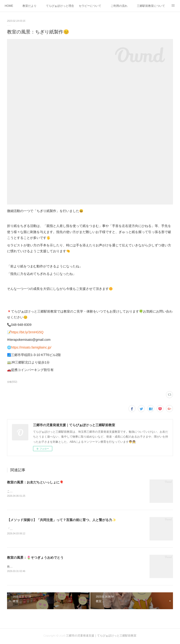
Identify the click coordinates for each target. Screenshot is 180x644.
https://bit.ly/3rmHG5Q (27, 332)
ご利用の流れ (119, 6)
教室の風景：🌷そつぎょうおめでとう (35, 558)
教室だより (30, 6)
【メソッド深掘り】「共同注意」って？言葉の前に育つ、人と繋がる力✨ (62, 520)
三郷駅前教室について (151, 6)
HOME (9, 6)
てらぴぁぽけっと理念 (60, 6)
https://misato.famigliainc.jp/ (31, 347)
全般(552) (12, 382)
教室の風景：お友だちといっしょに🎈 (35, 482)
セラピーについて (90, 6)
